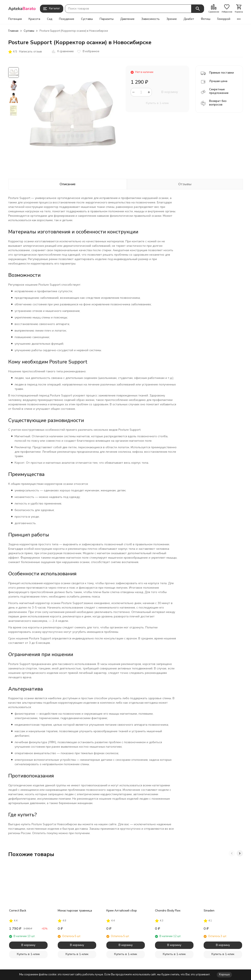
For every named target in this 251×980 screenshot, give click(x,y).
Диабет (189, 19)
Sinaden (209, 911)
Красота (34, 19)
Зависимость (150, 19)
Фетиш (206, 19)
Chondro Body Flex (168, 911)
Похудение (67, 19)
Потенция (15, 19)
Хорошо (224, 975)
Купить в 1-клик (157, 103)
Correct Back (18, 911)
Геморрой (224, 19)
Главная (13, 31)
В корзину (169, 92)
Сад (50, 19)
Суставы (87, 19)
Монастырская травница (75, 911)
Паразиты (107, 19)
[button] (232, 853)
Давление (127, 19)
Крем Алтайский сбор (122, 911)
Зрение (172, 19)
